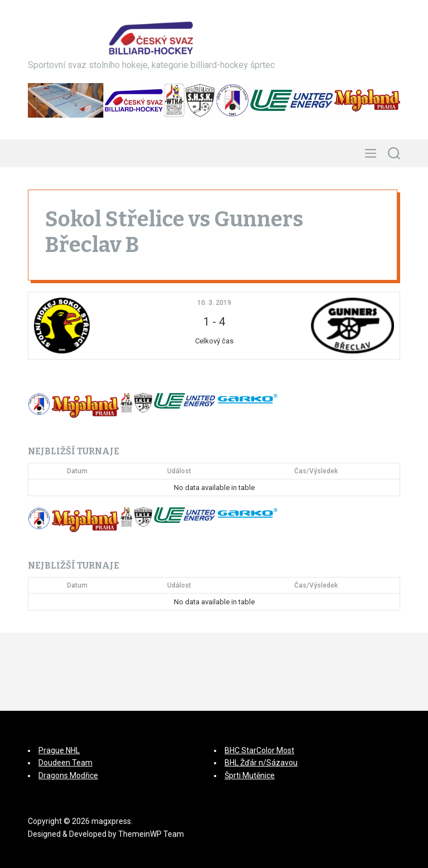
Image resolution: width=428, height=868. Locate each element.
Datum (77, 471)
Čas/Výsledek (316, 471)
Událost (179, 471)
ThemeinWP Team (151, 834)
